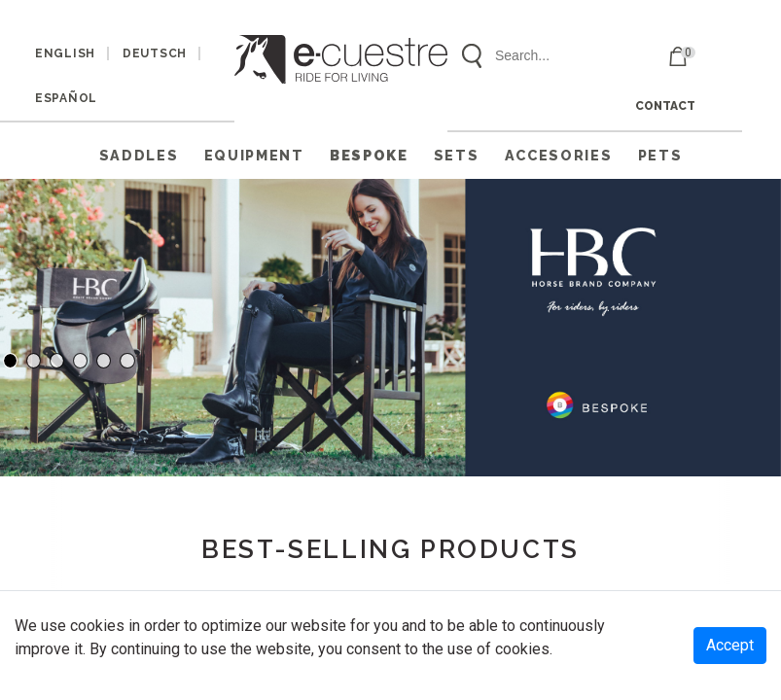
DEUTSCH (155, 53)
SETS (457, 155)
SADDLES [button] (139, 155)
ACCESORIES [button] (559, 155)
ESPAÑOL (66, 98)
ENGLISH (65, 53)
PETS (660, 155)
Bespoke (369, 155)
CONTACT (665, 106)
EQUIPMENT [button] (254, 155)
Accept (730, 645)
